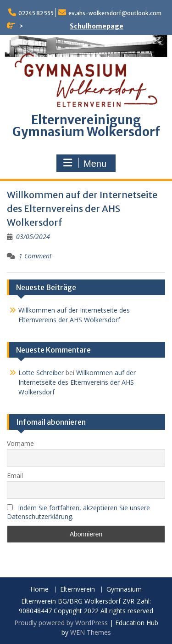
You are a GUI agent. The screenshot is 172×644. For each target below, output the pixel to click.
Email (15, 476)
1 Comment (35, 256)
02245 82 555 (36, 13)
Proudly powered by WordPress (61, 623)
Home (39, 590)
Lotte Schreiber (41, 373)
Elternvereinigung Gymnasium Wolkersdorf (86, 126)
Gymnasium (124, 590)
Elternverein (78, 590)
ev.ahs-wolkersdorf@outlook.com (115, 13)
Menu (85, 163)
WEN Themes (91, 632)
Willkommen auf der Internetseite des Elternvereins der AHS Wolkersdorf (82, 208)
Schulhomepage (97, 26)
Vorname (20, 443)
